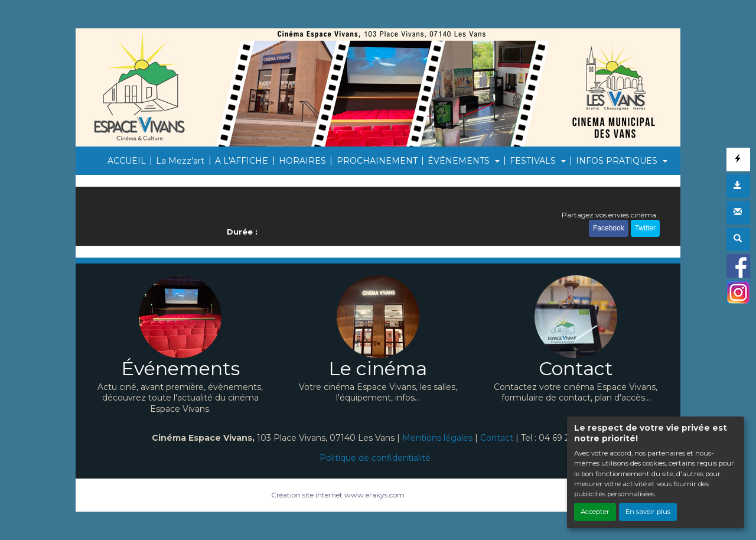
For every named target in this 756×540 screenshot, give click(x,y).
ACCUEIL (127, 161)
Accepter (595, 512)
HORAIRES (302, 161)
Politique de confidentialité (375, 458)
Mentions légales (437, 438)
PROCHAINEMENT (377, 161)
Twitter (645, 228)
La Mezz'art (180, 161)
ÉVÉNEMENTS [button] (460, 161)
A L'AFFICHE (242, 161)
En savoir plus (648, 512)
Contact (497, 438)
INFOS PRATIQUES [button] (618, 161)
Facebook (609, 228)
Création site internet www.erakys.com (338, 495)
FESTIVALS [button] (534, 161)
